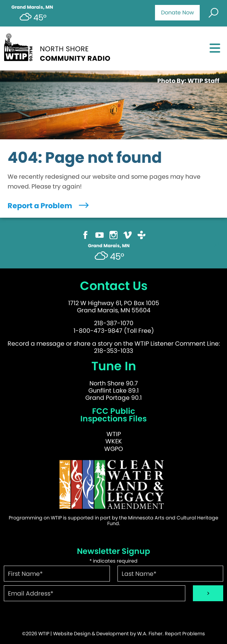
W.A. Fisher (150, 634)
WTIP (114, 434)
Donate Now (178, 12)
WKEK (114, 441)
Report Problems (185, 634)
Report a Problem (49, 206)
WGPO (114, 449)
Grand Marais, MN (32, 7)
